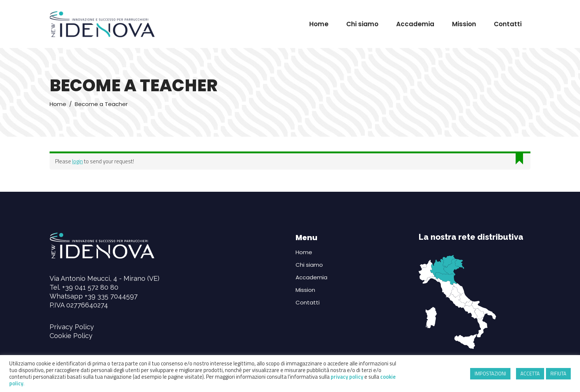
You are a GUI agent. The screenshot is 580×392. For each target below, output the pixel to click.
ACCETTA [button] (530, 374)
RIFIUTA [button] (558, 374)
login (77, 161)
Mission (305, 290)
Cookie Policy (71, 336)
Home (58, 104)
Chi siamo (309, 265)
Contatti (308, 302)
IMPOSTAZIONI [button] (490, 374)
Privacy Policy (72, 327)
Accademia (311, 277)
